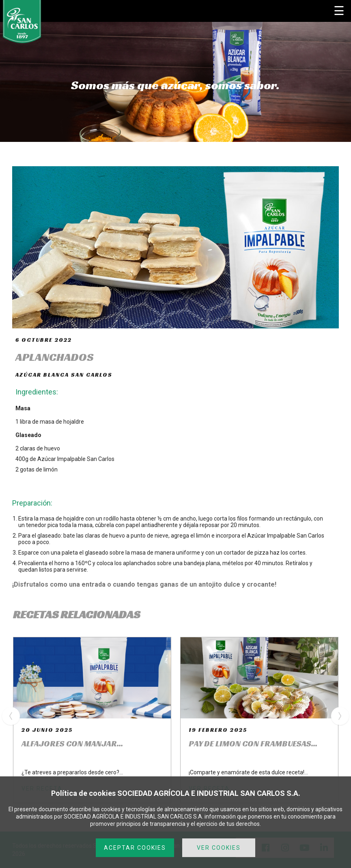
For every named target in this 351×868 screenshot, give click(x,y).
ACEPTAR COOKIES (135, 848)
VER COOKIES (219, 848)
